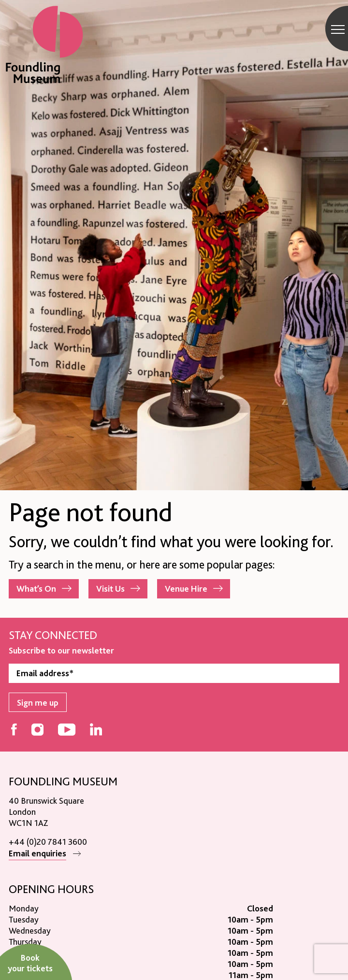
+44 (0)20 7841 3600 (48, 842)
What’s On (36, 589)
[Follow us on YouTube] (67, 731)
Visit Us (110, 589)
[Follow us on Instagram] (37, 731)
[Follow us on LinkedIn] (96, 731)
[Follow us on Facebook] (14, 731)
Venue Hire (186, 589)
